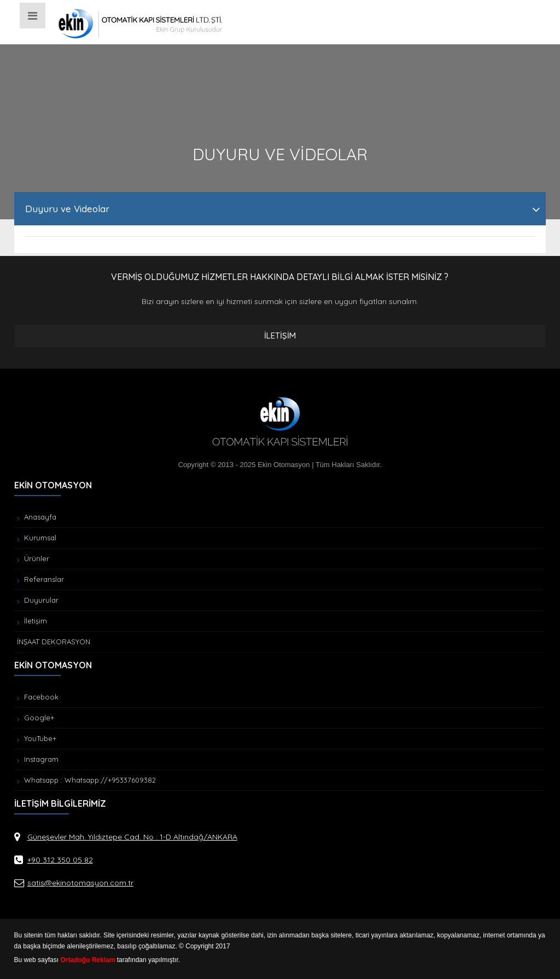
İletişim (32, 621)
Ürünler (33, 558)
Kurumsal (37, 538)
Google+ (36, 718)
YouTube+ (37, 738)
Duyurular (38, 600)
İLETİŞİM (280, 336)
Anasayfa (37, 517)
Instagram (38, 759)
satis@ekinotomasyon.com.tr (80, 883)
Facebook (38, 697)
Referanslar (40, 579)
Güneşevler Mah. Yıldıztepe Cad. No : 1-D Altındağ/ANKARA (132, 837)
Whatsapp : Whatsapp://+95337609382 (86, 780)
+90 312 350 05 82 (60, 860)
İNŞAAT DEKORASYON (54, 642)
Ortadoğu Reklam (87, 960)
